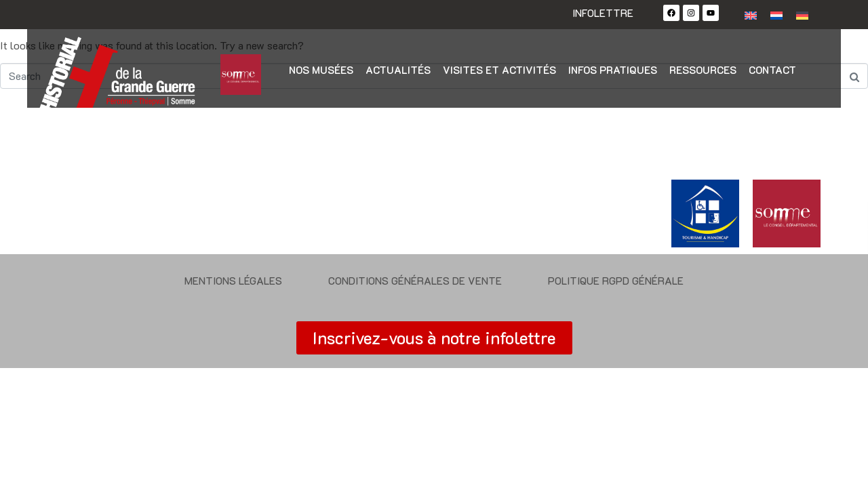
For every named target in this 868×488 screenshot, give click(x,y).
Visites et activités (499, 70)
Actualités (398, 70)
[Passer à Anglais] (751, 15)
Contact (772, 70)
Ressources (703, 70)
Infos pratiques (613, 70)
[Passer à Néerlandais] (776, 15)
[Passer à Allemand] (802, 15)
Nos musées (321, 70)
